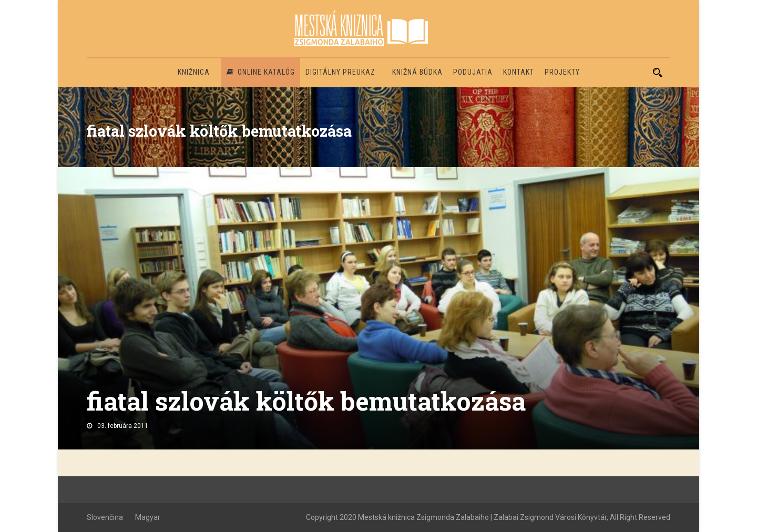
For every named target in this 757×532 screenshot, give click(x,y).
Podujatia (473, 72)
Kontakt (519, 72)
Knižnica (194, 72)
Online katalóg (261, 72)
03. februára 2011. (124, 426)
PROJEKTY (562, 72)
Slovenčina (105, 517)
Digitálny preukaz (340, 72)
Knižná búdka (417, 72)
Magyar (148, 517)
